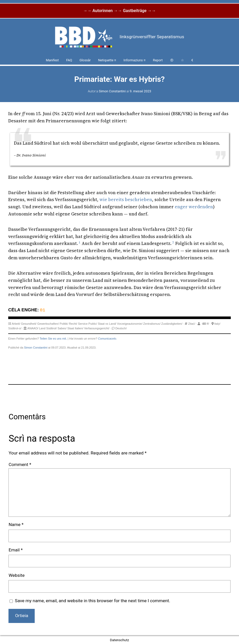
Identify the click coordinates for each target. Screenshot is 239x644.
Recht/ (73, 324)
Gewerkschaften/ (48, 324)
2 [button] (173, 242)
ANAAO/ (33, 328)
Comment (20, 464)
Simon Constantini (112, 91)
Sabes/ (62, 328)
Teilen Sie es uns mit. (53, 339)
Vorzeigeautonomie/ (130, 324)
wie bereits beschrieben (126, 200)
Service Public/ (88, 324)
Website (16, 575)
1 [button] (79, 242)
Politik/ (64, 324)
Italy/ (217, 324)
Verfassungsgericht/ (97, 328)
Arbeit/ (16, 324)
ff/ (208, 324)
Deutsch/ (121, 328)
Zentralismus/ (152, 324)
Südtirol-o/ (15, 328)
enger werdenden (194, 207)
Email (16, 550)
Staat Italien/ (75, 328)
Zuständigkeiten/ (172, 324)
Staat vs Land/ (107, 324)
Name (16, 524)
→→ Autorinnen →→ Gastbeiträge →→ (120, 11)
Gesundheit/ (29, 324)
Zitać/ (192, 324)
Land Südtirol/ (48, 328)
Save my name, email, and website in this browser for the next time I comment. (93, 601)
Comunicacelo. (107, 339)
